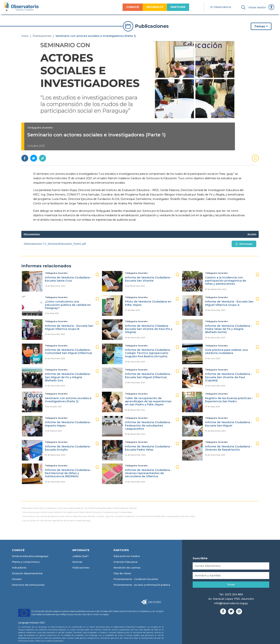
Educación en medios (127, 556)
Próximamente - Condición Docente (136, 579)
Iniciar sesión (257, 7)
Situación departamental (27, 573)
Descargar (244, 244)
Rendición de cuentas (127, 568)
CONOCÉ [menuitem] (133, 7)
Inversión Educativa (125, 562)
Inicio (25, 36)
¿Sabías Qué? (80, 556)
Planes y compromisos (26, 562)
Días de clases (122, 573)
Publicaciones (42, 36)
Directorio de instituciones (28, 585)
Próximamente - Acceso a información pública (142, 585)
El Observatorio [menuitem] (221, 7)
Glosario (17, 579)
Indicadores (19, 568)
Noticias (77, 562)
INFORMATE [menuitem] (155, 7)
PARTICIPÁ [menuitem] (178, 7)
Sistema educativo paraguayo (30, 556)
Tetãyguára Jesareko (40, 128)
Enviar (231, 584)
